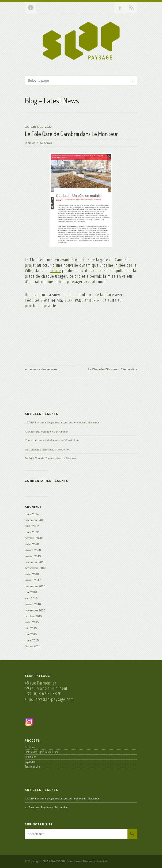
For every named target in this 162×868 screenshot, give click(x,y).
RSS (131, 7)
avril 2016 (31, 598)
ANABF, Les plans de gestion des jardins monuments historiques (63, 422)
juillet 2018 (32, 574)
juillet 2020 (32, 544)
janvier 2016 (33, 604)
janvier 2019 (33, 556)
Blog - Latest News (52, 100)
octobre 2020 (33, 538)
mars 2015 (32, 640)
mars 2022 (32, 532)
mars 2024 (32, 514)
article (55, 270)
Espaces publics (33, 766)
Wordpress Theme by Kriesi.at (87, 861)
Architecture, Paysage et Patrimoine (46, 431)
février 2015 (33, 646)
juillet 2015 (32, 622)
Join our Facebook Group (120, 7)
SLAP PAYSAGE (54, 861)
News (32, 143)
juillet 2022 (32, 526)
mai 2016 (31, 592)
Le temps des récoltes (43, 369)
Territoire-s (30, 747)
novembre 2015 (35, 610)
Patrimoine (31, 757)
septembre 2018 (36, 568)
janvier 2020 (33, 550)
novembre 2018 (35, 562)
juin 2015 (31, 628)
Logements (30, 762)
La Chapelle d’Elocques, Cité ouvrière (112, 369)
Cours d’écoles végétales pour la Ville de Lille (52, 440)
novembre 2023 (35, 520)
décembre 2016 (35, 586)
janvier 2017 (33, 580)
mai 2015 (31, 634)
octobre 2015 (33, 616)
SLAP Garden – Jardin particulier (41, 752)
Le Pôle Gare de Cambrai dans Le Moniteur (71, 134)
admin (48, 143)
